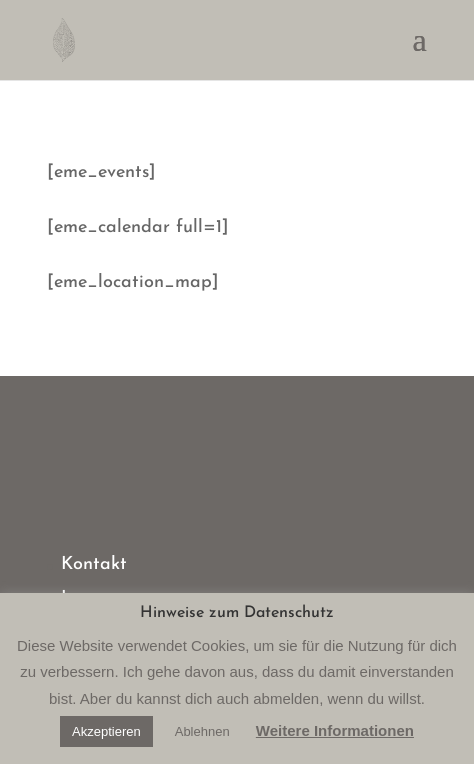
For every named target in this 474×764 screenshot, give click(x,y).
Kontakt (94, 564)
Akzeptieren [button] (106, 731)
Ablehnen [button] (202, 731)
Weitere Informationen (335, 730)
